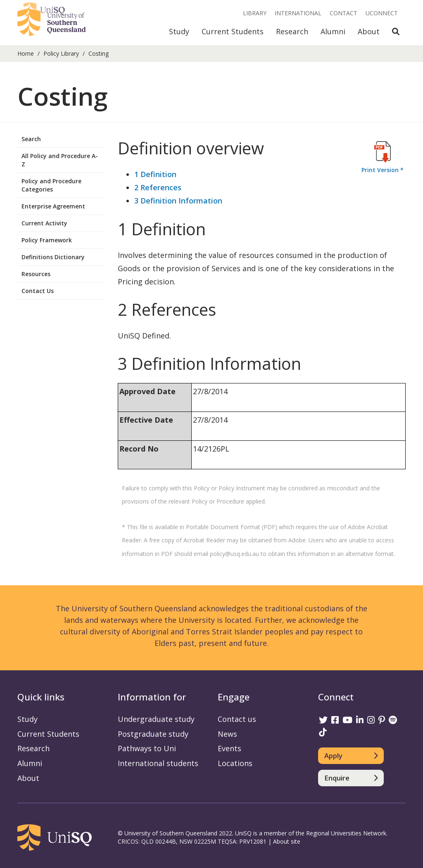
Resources (36, 274)
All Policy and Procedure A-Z (60, 160)
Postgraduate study (153, 734)
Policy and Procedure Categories (51, 185)
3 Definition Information (178, 201)
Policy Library (61, 53)
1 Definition (155, 174)
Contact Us (38, 291)
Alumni (333, 31)
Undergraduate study (156, 719)
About (369, 31)
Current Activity (44, 223)
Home (26, 53)
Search (31, 139)
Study (179, 31)
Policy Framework (47, 240)
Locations (235, 763)
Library (255, 13)
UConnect (382, 13)
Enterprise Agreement (53, 206)
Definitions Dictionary (53, 257)
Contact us (237, 719)
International (298, 13)
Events (229, 748)
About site (287, 841)
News (227, 734)
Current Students (233, 31)
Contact (343, 13)
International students (158, 763)
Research (292, 31)
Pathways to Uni (147, 748)
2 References (158, 187)
